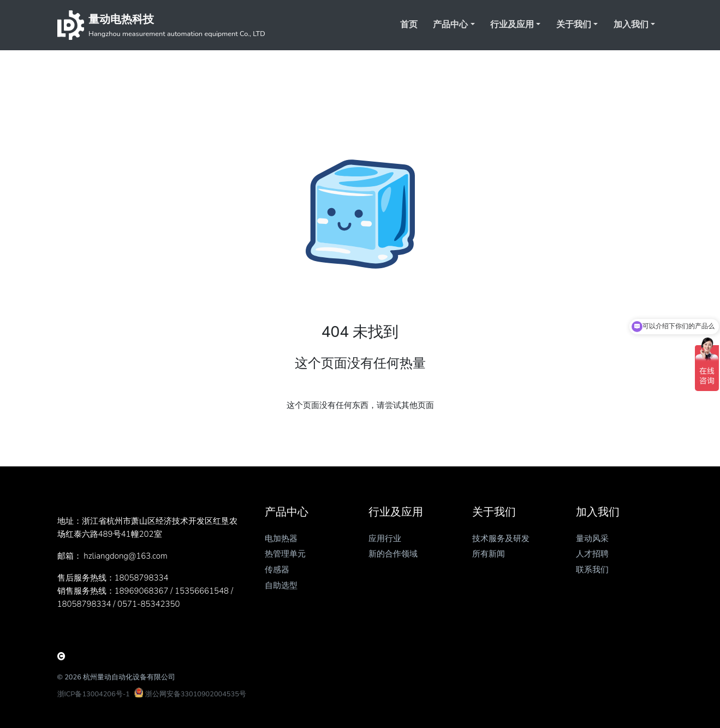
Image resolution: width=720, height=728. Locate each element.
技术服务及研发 (501, 538)
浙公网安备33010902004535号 (196, 694)
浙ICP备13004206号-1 (94, 694)
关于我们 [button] (574, 25)
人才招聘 (592, 554)
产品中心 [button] (450, 25)
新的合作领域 (393, 554)
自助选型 (281, 585)
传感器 (277, 570)
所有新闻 (489, 554)
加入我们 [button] (631, 25)
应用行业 (385, 538)
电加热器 (281, 538)
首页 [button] (409, 25)
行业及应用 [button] (512, 25)
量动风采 (592, 538)
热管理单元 (285, 554)
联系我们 (592, 570)
